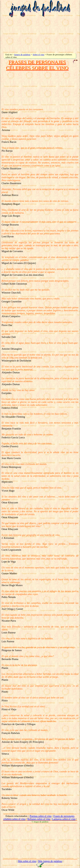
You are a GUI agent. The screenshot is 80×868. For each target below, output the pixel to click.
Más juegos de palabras (50, 861)
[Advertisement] (40, 35)
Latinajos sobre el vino (64, 819)
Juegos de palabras (22, 55)
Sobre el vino (39, 55)
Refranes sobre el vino (39, 819)
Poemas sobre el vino (41, 816)
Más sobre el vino (27, 861)
